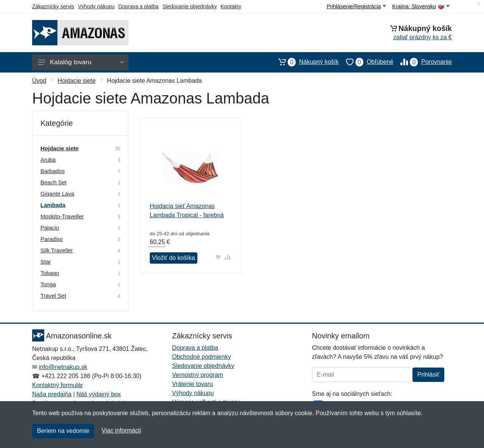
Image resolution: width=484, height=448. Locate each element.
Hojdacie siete (77, 81)
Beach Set (54, 182)
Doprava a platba (139, 6)
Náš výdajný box (99, 394)
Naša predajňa (52, 394)
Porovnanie (423, 62)
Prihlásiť (428, 375)
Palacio (50, 228)
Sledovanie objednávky (189, 6)
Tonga (48, 284)
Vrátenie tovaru (192, 384)
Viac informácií (122, 430)
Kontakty (231, 6)
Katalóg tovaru (81, 62)
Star (46, 262)
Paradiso (52, 239)
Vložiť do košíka (174, 258)
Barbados (53, 171)
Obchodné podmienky (202, 357)
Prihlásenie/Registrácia (356, 6)
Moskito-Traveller (62, 216)
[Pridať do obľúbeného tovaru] (218, 257)
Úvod (39, 81)
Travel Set (53, 296)
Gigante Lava (57, 194)
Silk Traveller (57, 250)
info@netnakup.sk (63, 367)
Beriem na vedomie (63, 431)
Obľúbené (366, 62)
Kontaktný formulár (57, 385)
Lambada (53, 205)
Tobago (50, 273)
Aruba (48, 160)
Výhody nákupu (96, 6)
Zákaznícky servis (53, 6)
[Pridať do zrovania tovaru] (228, 257)
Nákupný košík (305, 62)
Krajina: (421, 7)
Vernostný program (198, 375)
